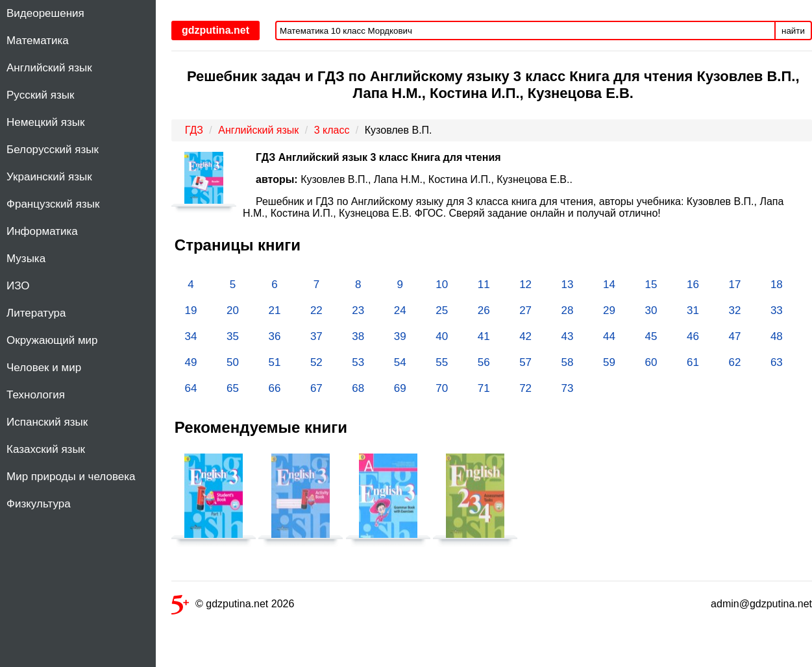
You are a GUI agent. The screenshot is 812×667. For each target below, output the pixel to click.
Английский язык (49, 68)
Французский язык (53, 204)
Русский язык (40, 95)
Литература (36, 313)
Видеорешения (45, 13)
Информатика (42, 231)
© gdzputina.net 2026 (233, 606)
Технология (36, 395)
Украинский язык (49, 177)
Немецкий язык (45, 122)
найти (793, 31)
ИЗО (18, 286)
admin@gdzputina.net (761, 604)
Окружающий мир (52, 340)
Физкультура (39, 504)
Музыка (26, 259)
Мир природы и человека (71, 477)
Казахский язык (46, 449)
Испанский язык (47, 422)
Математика (38, 41)
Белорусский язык (53, 150)
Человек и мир (44, 368)
